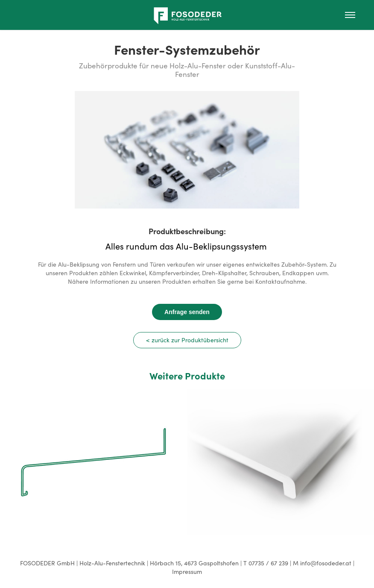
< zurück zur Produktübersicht (187, 340)
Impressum (187, 572)
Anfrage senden (187, 312)
